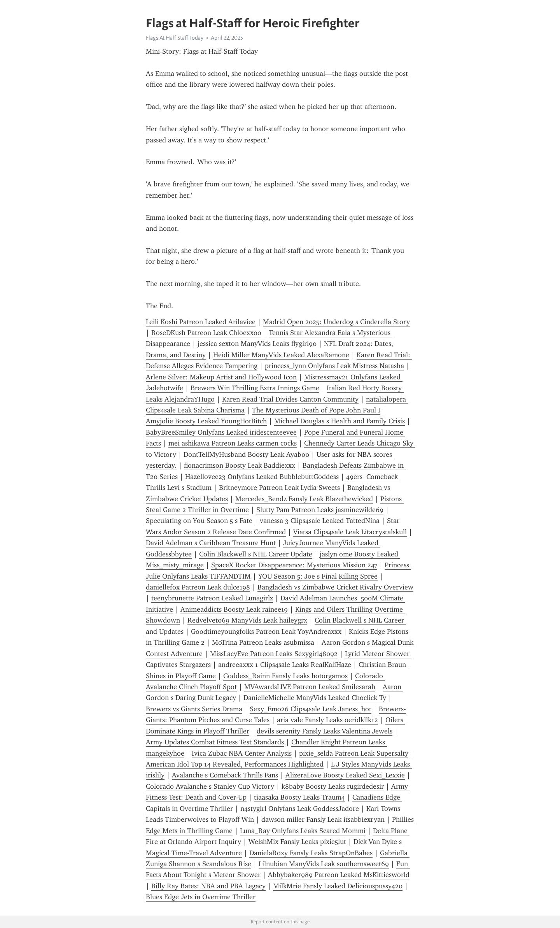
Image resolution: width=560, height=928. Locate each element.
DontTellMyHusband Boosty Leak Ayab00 (246, 454)
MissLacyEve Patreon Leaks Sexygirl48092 (274, 654)
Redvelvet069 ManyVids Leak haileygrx (247, 620)
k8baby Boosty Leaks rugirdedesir (333, 786)
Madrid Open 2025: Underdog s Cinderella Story (336, 322)
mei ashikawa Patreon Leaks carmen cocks (233, 443)
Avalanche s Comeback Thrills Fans (225, 775)
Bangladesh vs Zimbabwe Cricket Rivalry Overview (335, 587)
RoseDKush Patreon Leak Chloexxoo (206, 333)
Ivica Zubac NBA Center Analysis (242, 753)
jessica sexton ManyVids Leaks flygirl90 (257, 344)
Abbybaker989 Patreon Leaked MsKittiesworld (339, 875)
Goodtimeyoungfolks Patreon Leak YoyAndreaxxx (266, 632)
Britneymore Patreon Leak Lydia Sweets (279, 488)
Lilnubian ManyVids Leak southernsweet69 (324, 864)
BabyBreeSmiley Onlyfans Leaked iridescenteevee (221, 432)
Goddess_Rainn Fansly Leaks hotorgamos (285, 676)
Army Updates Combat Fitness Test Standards (215, 742)
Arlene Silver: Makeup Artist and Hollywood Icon (221, 377)
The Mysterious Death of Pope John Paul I (316, 410)
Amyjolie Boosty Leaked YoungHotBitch (206, 421)
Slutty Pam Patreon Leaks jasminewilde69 (320, 510)
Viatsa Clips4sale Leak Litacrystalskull (350, 532)
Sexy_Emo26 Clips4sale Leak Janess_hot (311, 709)
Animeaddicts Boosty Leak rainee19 (234, 609)
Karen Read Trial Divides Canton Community (290, 399)
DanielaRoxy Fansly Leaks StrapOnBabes (311, 853)
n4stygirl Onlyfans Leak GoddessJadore (300, 809)
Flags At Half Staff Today (175, 38)
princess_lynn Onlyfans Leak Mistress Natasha (334, 366)
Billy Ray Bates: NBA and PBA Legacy (208, 886)
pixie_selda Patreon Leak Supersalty (354, 753)
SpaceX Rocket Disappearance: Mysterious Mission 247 (294, 565)
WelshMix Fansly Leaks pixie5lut (297, 842)
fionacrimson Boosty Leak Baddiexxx (240, 465)
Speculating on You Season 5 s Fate (199, 521)
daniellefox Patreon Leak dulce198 (198, 587)
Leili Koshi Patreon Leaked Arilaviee (201, 322)
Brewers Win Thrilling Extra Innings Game (255, 388)
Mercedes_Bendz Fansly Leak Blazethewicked (304, 499)
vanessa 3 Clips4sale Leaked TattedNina (320, 521)
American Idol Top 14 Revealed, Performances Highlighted (235, 764)
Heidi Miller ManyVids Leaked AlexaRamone (281, 355)
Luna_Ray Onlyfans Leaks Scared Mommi (303, 831)
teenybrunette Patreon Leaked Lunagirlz (212, 598)
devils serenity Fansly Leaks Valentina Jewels (325, 731)
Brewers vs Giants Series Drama (194, 709)
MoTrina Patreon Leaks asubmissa (263, 642)
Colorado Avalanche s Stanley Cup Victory (210, 786)
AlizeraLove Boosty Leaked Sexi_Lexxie (345, 775)
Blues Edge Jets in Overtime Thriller (201, 897)
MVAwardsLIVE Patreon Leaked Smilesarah (310, 687)
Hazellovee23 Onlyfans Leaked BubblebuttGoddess (262, 477)
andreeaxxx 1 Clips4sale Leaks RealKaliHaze (285, 665)
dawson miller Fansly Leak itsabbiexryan (323, 819)
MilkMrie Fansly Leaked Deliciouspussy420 (338, 886)
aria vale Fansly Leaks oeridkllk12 (327, 720)
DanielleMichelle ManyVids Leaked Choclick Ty (315, 698)
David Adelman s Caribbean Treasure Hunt (211, 543)
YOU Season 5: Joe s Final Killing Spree (318, 576)
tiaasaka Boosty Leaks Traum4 (299, 797)
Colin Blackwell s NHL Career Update (256, 554)
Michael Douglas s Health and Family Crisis (339, 421)
